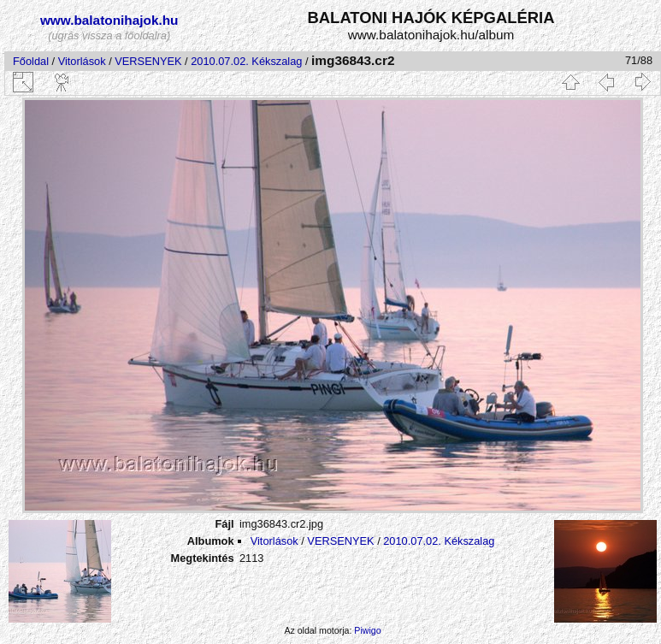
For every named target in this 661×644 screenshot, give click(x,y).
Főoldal (31, 61)
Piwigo (367, 630)
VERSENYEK (148, 61)
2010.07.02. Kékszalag (246, 61)
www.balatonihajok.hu (109, 20)
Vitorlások (82, 61)
